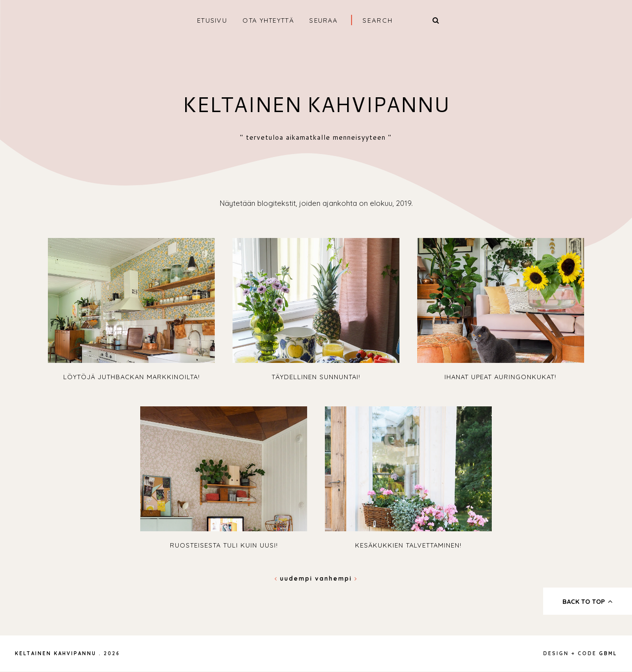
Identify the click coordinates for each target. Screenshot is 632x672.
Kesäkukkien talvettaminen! (408, 545)
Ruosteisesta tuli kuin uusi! (224, 545)
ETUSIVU (212, 20)
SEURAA (323, 20)
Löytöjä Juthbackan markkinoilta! (132, 377)
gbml (608, 653)
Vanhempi (336, 578)
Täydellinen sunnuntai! (316, 377)
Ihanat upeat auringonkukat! (500, 377)
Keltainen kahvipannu (316, 104)
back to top (588, 601)
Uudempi (295, 578)
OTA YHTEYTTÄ (268, 20)
